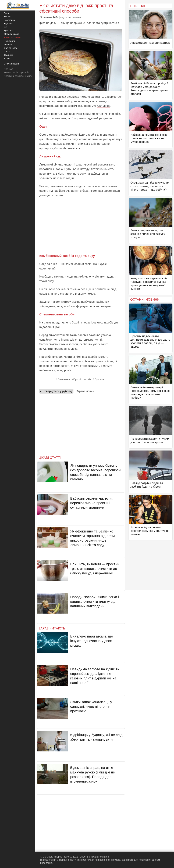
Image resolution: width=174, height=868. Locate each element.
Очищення (64, 379)
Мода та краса (11, 34)
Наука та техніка (71, 17)
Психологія (10, 41)
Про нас (8, 69)
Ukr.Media (104, 106)
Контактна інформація (16, 73)
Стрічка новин (85, 391)
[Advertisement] (81, 226)
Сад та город (11, 48)
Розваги (8, 44)
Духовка (99, 379)
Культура (9, 30)
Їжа (6, 27)
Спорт (7, 51)
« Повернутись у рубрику (56, 391)
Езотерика (9, 20)
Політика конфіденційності (19, 76)
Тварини (8, 55)
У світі (7, 58)
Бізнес (7, 17)
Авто (6, 13)
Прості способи (82, 379)
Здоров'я (9, 24)
